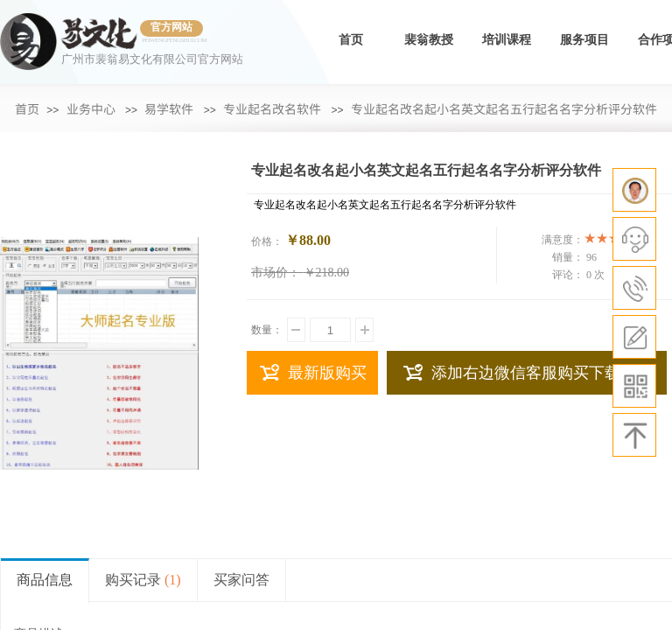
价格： (267, 241)
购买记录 (143, 580)
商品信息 (45, 580)
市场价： (276, 273)
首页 (351, 40)
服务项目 (584, 40)
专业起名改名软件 (272, 108)
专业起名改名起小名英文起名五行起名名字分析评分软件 (504, 108)
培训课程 (507, 40)
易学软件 (169, 108)
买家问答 (241, 580)
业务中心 (91, 108)
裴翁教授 (429, 40)
